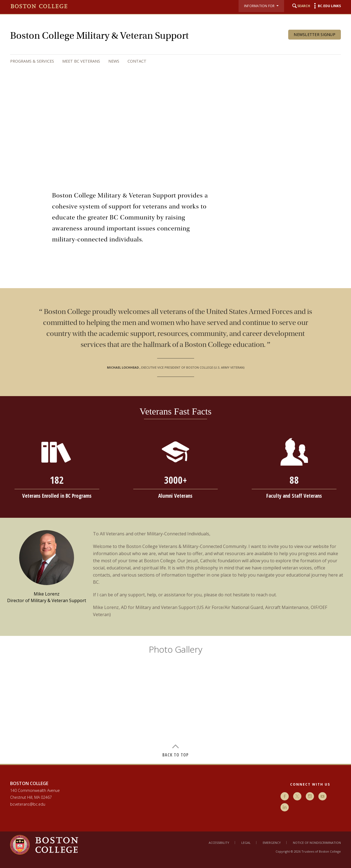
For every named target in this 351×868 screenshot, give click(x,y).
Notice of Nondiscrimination (317, 843)
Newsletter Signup (315, 34)
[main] (175, 467)
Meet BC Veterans (81, 61)
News (114, 61)
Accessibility (219, 843)
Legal (246, 843)
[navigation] (170, 61)
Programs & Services (32, 61)
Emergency (272, 843)
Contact (137, 61)
